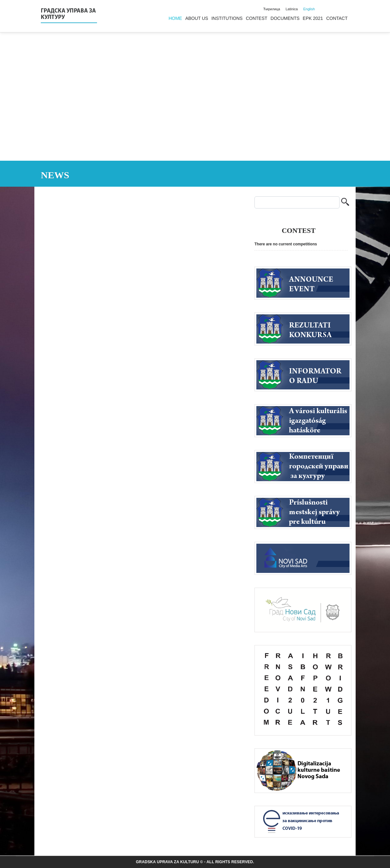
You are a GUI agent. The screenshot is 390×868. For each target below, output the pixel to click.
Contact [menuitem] (337, 18)
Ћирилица (272, 9)
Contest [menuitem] (257, 18)
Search (345, 203)
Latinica (292, 9)
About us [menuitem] (197, 18)
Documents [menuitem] (285, 18)
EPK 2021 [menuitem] (313, 18)
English (309, 9)
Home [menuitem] (175, 18)
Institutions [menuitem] (227, 18)
